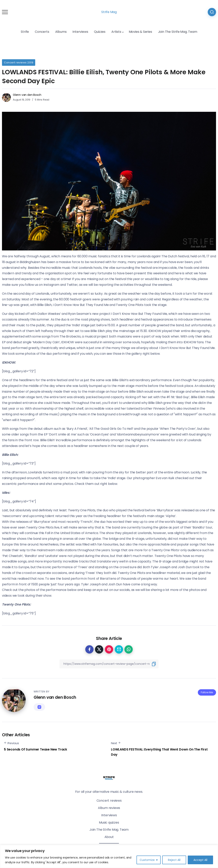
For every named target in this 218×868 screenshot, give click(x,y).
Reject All (174, 860)
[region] (109, 856)
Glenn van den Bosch (27, 95)
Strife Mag (109, 12)
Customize (147, 860)
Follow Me (207, 692)
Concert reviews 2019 (19, 63)
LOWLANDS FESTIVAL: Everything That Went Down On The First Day (159, 752)
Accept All (200, 860)
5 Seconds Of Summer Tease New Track (36, 749)
